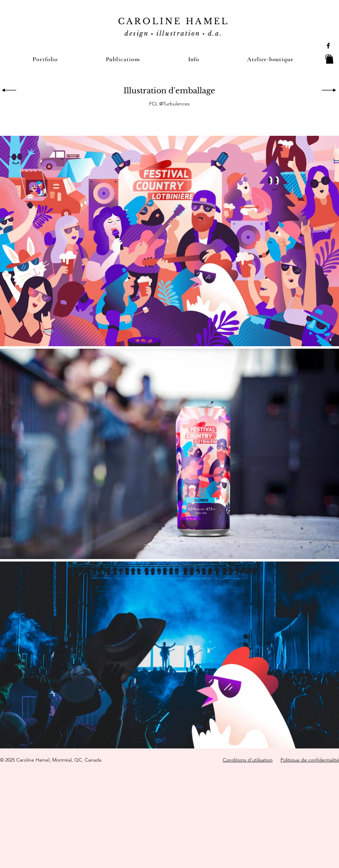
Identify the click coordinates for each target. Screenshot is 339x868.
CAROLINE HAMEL (173, 21)
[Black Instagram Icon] (328, 57)
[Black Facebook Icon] (328, 46)
